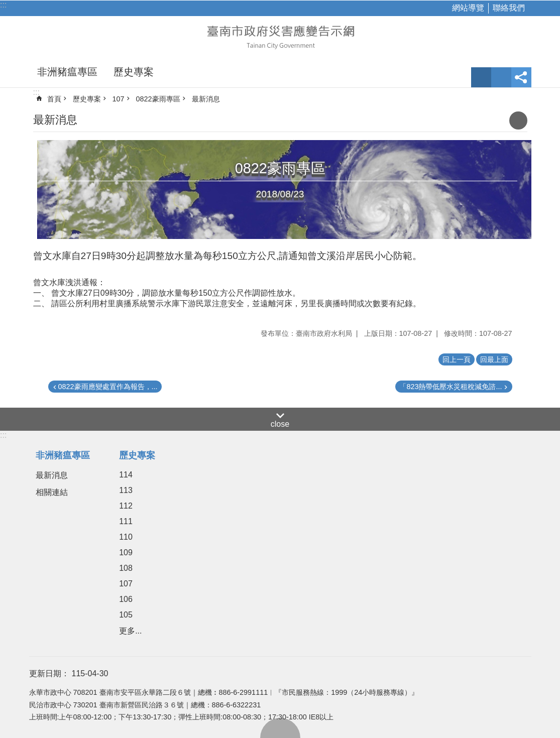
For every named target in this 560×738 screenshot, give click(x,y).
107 (119, 99)
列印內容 (518, 120)
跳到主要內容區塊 (5, 5)
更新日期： (49, 673)
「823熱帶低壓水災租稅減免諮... (451, 387)
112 (126, 506)
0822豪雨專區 (158, 99)
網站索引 (501, 77)
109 (126, 552)
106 (126, 599)
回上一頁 (457, 359)
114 (126, 475)
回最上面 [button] (494, 359)
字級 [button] (481, 77)
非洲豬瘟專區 (67, 72)
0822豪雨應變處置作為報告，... (108, 387)
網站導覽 (468, 8)
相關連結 (52, 492)
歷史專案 (134, 72)
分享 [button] (521, 77)
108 (126, 568)
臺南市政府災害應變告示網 (280, 36)
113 (126, 490)
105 (126, 615)
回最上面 (280, 728)
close (280, 424)
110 (126, 537)
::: (3, 5)
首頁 (54, 99)
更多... (130, 631)
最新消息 (206, 99)
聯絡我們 (509, 8)
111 (126, 521)
